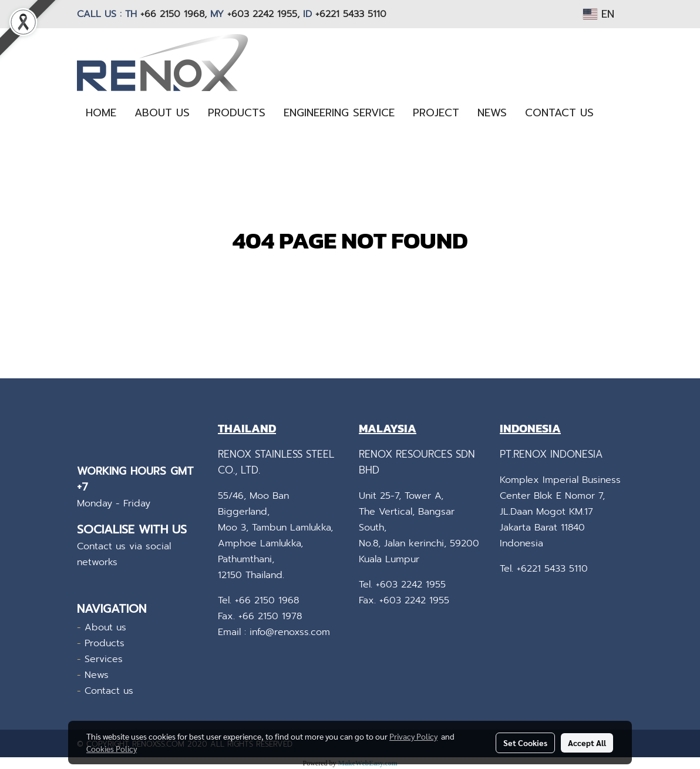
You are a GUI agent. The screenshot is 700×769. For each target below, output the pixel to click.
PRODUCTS (237, 113)
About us (105, 627)
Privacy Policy (413, 736)
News (97, 675)
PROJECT (436, 113)
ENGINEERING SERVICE (339, 113)
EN (599, 14)
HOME (101, 113)
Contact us (109, 691)
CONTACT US (559, 113)
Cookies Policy (112, 748)
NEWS (492, 113)
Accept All (587, 743)
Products (105, 643)
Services (104, 659)
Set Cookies (525, 743)
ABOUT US (162, 113)
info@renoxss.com (290, 632)
